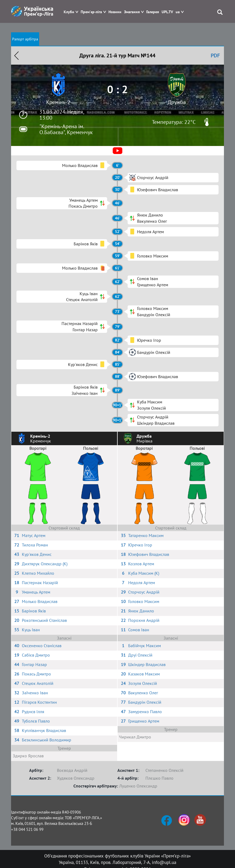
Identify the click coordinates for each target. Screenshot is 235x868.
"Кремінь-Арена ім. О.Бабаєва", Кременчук (66, 129)
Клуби (69, 12)
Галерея (153, 12)
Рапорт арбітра (25, 39)
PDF (215, 55)
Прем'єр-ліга (91, 12)
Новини (115, 12)
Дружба (177, 102)
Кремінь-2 (58, 102)
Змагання (132, 12)
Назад (16, 55)
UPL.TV (167, 12)
